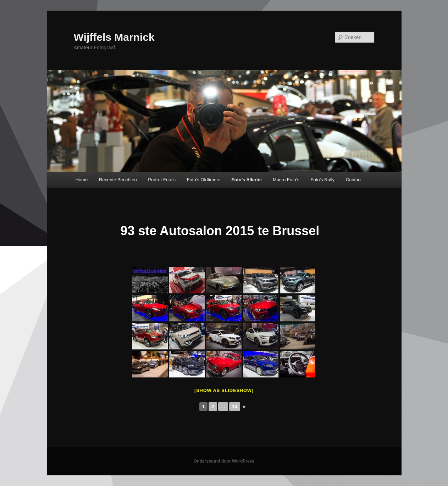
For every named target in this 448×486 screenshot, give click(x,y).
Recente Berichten (118, 180)
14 (235, 407)
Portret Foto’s (162, 180)
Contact (354, 180)
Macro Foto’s (286, 180)
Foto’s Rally (322, 180)
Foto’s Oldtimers (204, 180)
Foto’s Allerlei (247, 180)
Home (82, 180)
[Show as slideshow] (224, 390)
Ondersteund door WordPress (224, 461)
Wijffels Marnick (114, 37)
